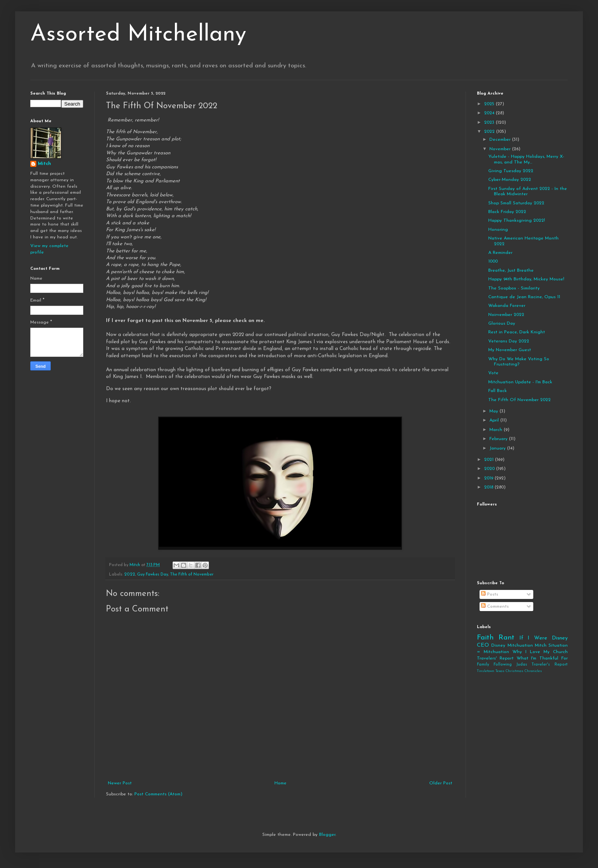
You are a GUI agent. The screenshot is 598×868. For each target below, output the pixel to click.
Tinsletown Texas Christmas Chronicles (509, 671)
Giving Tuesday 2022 (511, 171)
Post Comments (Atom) (158, 794)
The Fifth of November (192, 575)
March (497, 430)
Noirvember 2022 (506, 315)
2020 (490, 469)
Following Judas (510, 665)
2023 (490, 123)
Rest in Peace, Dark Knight (517, 332)
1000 (493, 261)
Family (483, 665)
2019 (489, 478)
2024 (490, 113)
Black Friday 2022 (507, 212)
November (501, 149)
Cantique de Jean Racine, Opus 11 (524, 297)
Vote (493, 373)
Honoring (498, 230)
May (494, 411)
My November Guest (510, 350)
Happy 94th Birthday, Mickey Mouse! (526, 279)
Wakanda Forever (507, 306)
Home (280, 783)
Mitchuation (520, 646)
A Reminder (500, 253)
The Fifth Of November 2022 (519, 400)
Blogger (327, 835)
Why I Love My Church (540, 652)
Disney (498, 646)
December (501, 140)
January (498, 448)
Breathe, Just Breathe (511, 271)
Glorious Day (502, 324)
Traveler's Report (550, 665)
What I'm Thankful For (542, 658)
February (499, 439)
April (495, 420)
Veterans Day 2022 (509, 341)
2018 (489, 487)
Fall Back (498, 391)
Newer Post (120, 783)
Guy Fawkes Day (153, 575)
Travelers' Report (495, 658)
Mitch (44, 164)
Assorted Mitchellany (138, 35)
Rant (506, 638)
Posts (490, 594)
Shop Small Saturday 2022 (516, 203)
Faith (485, 638)
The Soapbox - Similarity (514, 288)
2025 (490, 104)
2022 (130, 575)
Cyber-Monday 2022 (510, 180)
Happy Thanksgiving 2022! (517, 221)
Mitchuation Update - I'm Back (520, 382)
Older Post (441, 783)
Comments (495, 607)
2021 (490, 460)
